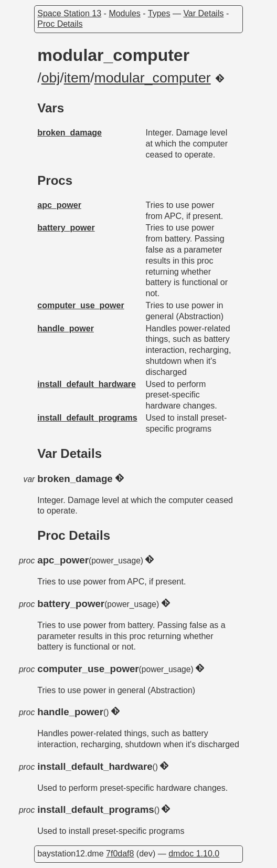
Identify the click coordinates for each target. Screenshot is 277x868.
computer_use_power (81, 305)
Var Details (203, 13)
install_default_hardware (87, 384)
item (77, 78)
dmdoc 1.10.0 (194, 854)
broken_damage (70, 133)
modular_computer (152, 78)
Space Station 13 (69, 13)
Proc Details (60, 24)
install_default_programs (87, 418)
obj (51, 78)
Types (159, 13)
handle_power (66, 328)
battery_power (66, 228)
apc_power (59, 205)
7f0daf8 (120, 854)
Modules (124, 13)
